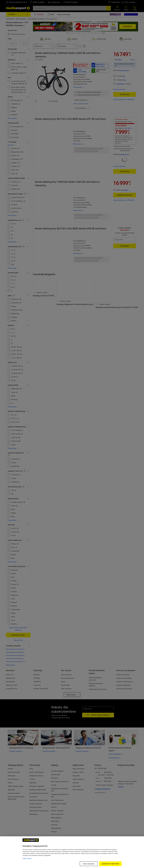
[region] (72, 852)
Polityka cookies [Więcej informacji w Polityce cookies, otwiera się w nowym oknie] (27, 858)
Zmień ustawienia (89, 864)
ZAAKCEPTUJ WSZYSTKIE (110, 864)
